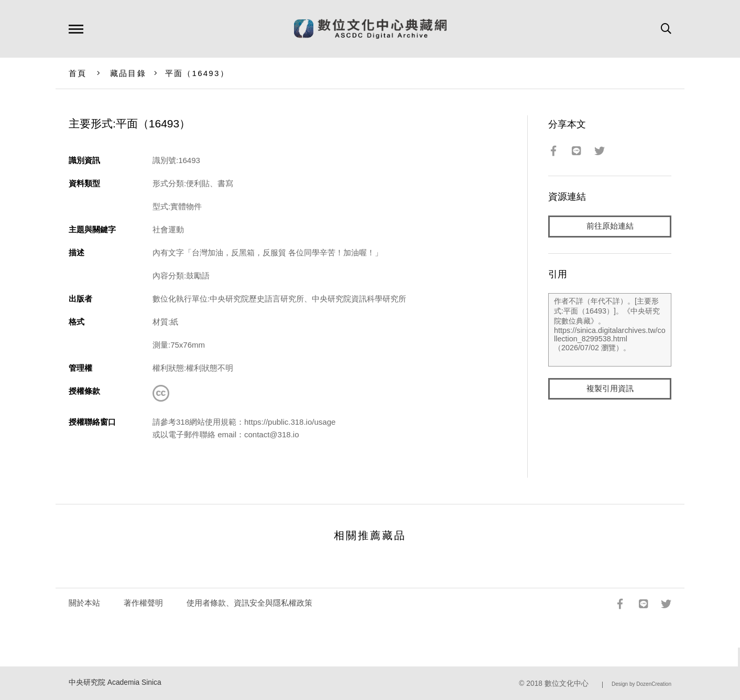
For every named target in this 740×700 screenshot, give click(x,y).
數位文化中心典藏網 (370, 29)
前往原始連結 (610, 226)
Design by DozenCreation (641, 684)
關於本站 (84, 603)
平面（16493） (197, 73)
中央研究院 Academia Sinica (115, 682)
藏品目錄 (128, 73)
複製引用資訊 (610, 389)
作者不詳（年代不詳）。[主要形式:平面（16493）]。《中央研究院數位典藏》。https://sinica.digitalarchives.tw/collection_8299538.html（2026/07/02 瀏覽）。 (610, 330)
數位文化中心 (567, 683)
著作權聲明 (143, 603)
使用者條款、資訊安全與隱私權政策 (249, 603)
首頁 (78, 73)
